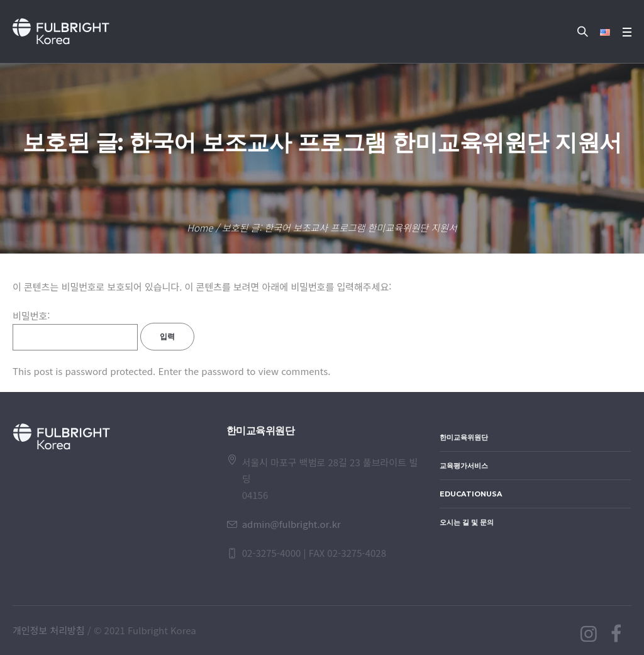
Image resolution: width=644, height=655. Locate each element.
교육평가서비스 (464, 466)
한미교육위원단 (464, 437)
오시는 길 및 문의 (467, 522)
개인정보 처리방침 (49, 630)
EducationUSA (471, 494)
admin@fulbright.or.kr (291, 524)
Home (200, 227)
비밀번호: (75, 330)
